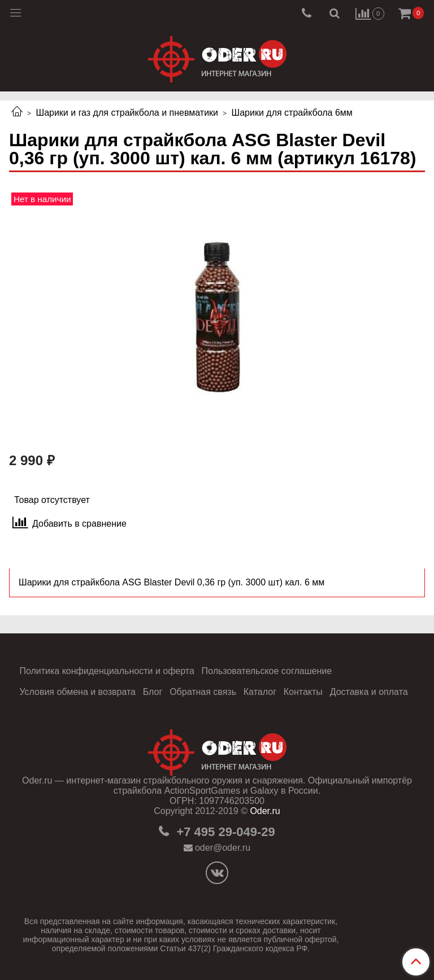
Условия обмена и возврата (77, 692)
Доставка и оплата (369, 692)
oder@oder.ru (223, 848)
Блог (153, 692)
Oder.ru (265, 811)
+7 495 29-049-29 (224, 832)
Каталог (260, 692)
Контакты (303, 692)
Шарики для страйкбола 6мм (292, 113)
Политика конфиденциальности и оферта (107, 671)
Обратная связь (203, 692)
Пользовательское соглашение (267, 671)
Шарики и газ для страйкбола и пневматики (127, 113)
